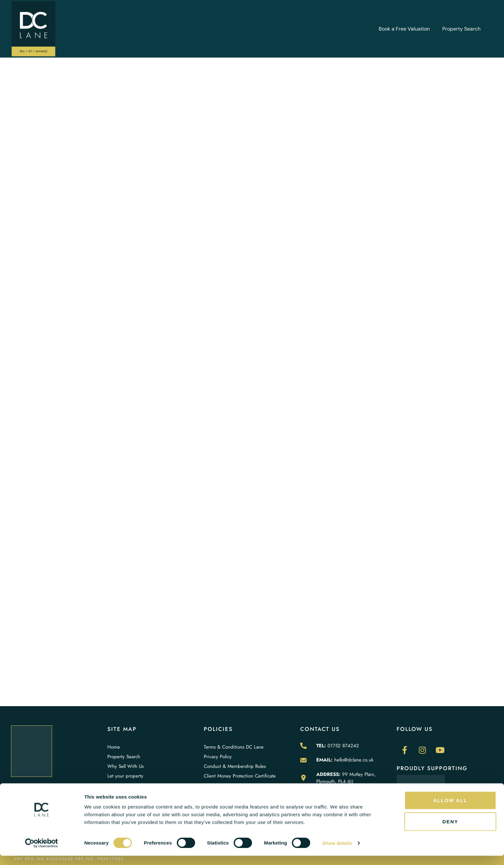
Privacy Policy (218, 757)
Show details (337, 852)
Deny (450, 831)
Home (114, 747)
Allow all (450, 810)
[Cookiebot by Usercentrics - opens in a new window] (42, 852)
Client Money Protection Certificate (240, 776)
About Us (117, 786)
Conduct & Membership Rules (235, 766)
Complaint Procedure (226, 786)
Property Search (461, 29)
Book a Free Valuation (404, 29)
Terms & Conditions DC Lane (234, 747)
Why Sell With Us (126, 766)
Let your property (125, 776)
